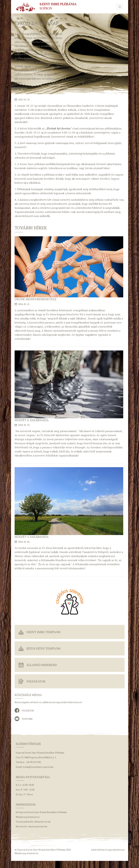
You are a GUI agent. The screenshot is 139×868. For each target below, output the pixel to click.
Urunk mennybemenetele (36, 299)
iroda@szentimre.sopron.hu (38, 767)
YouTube (27, 719)
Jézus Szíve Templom (43, 648)
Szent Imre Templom (43, 632)
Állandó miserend (42, 665)
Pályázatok (36, 681)
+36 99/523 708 (33, 762)
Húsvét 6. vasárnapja (32, 420)
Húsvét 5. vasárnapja (32, 537)
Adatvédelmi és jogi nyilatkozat (108, 850)
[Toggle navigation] (120, 7)
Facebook (28, 710)
